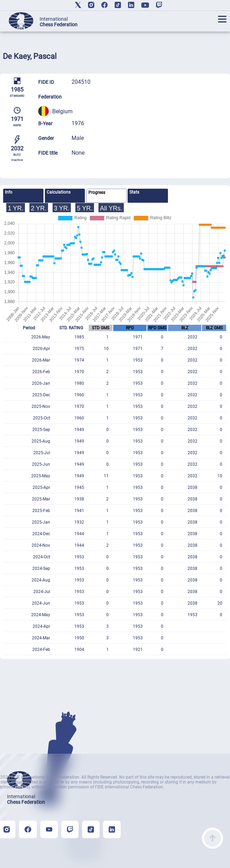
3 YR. (62, 208)
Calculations (59, 192)
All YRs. (111, 208)
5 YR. (85, 208)
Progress (97, 193)
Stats (134, 192)
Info (9, 192)
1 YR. (16, 208)
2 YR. (39, 208)
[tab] (23, 196)
